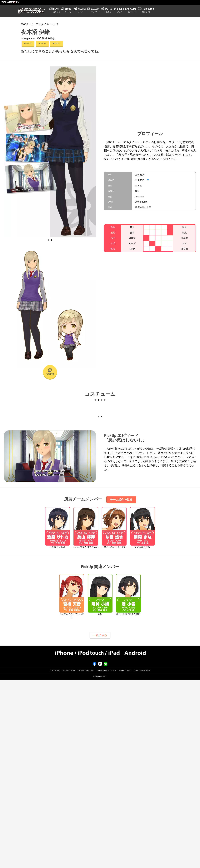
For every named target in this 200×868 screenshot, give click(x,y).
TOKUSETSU (148, 10)
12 (105, 494)
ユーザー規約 (55, 858)
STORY (69, 10)
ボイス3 (57, 43)
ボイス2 (42, 43)
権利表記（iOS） (69, 858)
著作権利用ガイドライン (107, 858)
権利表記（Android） (87, 858)
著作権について (125, 858)
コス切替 (50, 372)
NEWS (57, 10)
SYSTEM (108, 10)
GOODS (120, 10)
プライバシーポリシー (142, 858)
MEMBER (82, 10)
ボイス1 (28, 43)
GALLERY (95, 10)
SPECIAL (132, 10)
